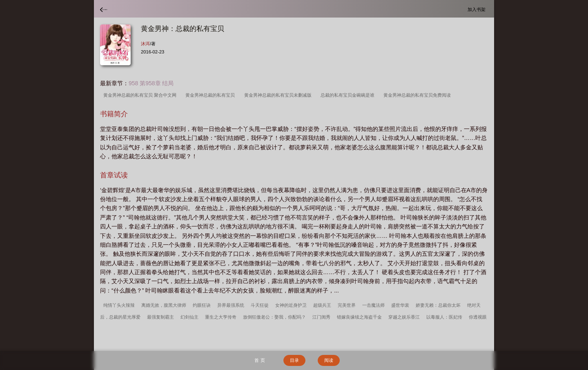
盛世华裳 (400, 305)
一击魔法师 (373, 305)
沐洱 (145, 44)
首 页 (259, 360)
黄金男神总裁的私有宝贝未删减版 (279, 95)
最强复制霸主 (160, 317)
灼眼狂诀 (202, 305)
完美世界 (347, 305)
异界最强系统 (231, 305)
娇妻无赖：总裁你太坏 (438, 305)
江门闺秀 (321, 317)
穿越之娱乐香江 (404, 317)
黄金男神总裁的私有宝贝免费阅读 (418, 95)
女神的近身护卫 (291, 305)
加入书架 (478, 9)
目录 (294, 360)
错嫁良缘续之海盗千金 (359, 317)
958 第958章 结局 (151, 83)
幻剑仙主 (189, 317)
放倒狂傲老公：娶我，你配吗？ (274, 317)
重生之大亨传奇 (221, 317)
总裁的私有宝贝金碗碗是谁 (349, 95)
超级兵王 (322, 305)
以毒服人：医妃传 (444, 317)
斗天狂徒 (260, 305)
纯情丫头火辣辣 (119, 305)
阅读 (329, 360)
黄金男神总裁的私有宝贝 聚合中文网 (141, 95)
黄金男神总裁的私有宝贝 (211, 95)
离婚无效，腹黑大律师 (164, 305)
